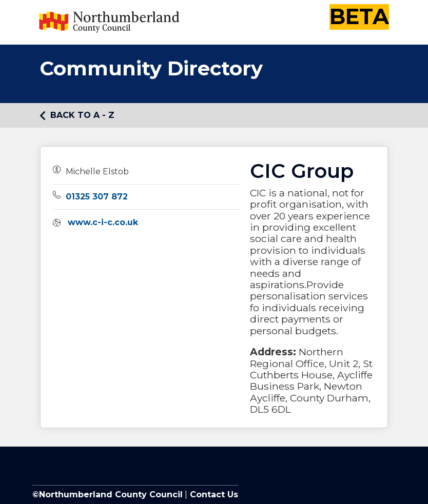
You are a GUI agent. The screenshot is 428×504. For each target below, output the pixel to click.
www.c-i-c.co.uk (103, 222)
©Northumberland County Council (108, 495)
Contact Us (213, 495)
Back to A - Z (77, 115)
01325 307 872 (97, 197)
